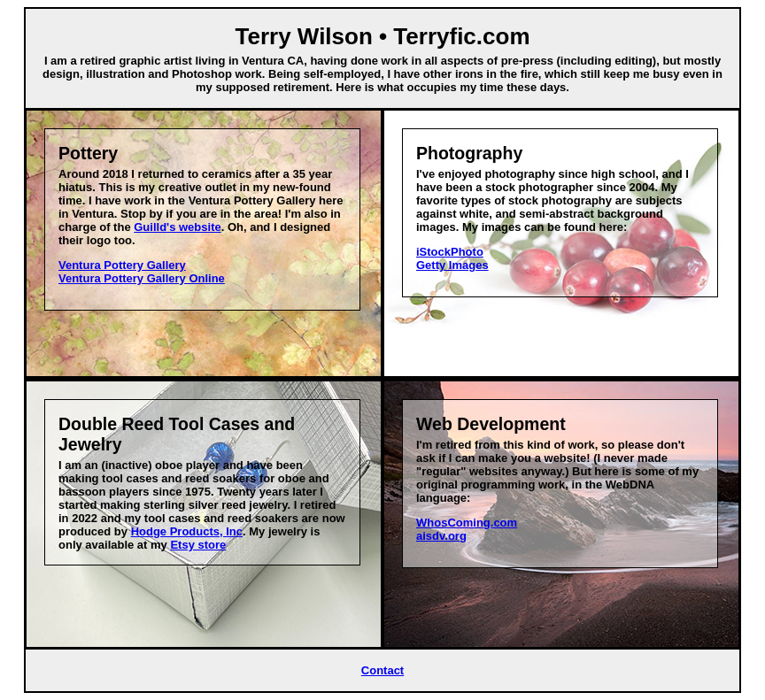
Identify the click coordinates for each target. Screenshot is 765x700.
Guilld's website (177, 227)
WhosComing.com (467, 523)
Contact (382, 670)
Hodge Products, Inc (187, 531)
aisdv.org (441, 536)
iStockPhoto (450, 252)
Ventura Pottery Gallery (122, 265)
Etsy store (198, 545)
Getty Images (452, 265)
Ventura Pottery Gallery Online (142, 278)
